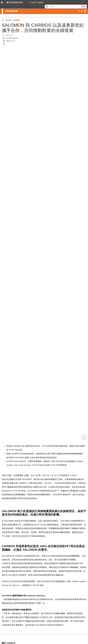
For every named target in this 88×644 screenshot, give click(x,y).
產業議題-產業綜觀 (12, 38)
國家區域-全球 (11, 41)
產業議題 (8, 20)
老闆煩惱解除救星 (15, 2)
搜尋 (84, 7)
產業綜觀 (17, 20)
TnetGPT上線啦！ (36, 2)
